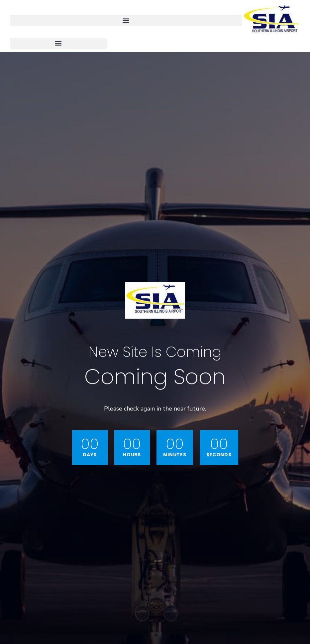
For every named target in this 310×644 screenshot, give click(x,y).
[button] (126, 20)
